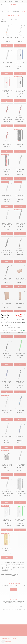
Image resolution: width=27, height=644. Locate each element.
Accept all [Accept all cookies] (22, 330)
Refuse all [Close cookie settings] (4, 330)
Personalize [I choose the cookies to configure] (13, 330)
